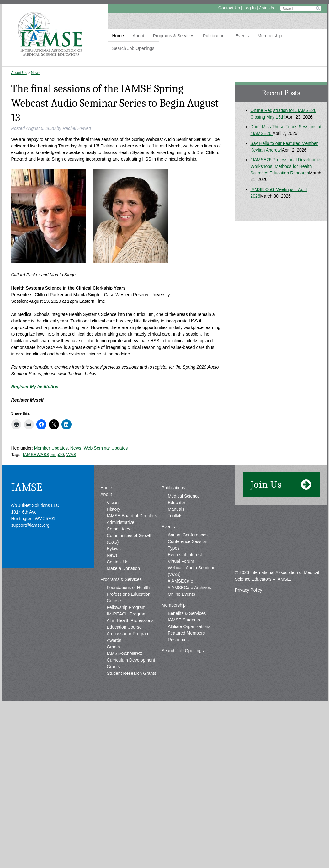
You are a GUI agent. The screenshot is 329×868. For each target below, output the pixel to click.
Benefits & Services (187, 613)
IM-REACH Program (127, 614)
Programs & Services (173, 36)
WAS (71, 455)
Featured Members (186, 633)
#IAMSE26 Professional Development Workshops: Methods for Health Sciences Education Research (287, 166)
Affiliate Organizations (189, 626)
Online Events (181, 594)
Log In (249, 8)
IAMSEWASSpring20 (43, 455)
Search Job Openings (133, 48)
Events (242, 36)
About (138, 36)
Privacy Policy (249, 590)
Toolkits (175, 516)
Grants (113, 647)
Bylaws (114, 549)
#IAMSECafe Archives (189, 588)
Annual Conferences (188, 535)
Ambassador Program (128, 634)
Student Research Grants (131, 673)
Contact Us (229, 8)
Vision (113, 503)
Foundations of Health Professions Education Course (128, 594)
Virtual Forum (181, 561)
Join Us (267, 8)
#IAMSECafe (180, 581)
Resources (178, 640)
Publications (215, 36)
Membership (270, 36)
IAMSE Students (184, 620)
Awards (114, 640)
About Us (19, 73)
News (36, 73)
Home (118, 36)
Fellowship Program (126, 607)
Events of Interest (185, 555)
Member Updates (51, 448)
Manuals (176, 509)
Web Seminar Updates (106, 448)
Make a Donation (123, 568)
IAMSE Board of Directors (132, 516)
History (114, 509)
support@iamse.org (30, 525)
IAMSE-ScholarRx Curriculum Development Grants (131, 660)
